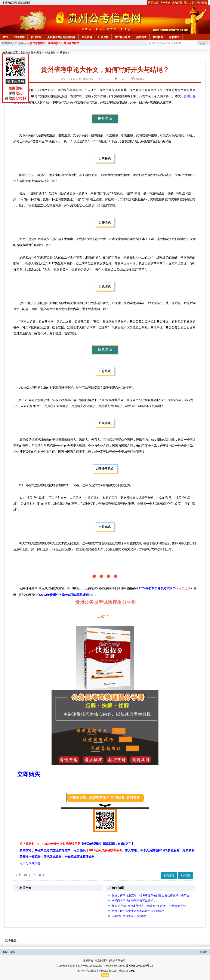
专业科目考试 (122, 37)
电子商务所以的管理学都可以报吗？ (134, 901)
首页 (6, 37)
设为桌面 (177, 3)
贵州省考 (36, 37)
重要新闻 (65, 53)
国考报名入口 (10, 43)
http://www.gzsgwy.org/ (89, 966)
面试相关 (141, 37)
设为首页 (189, 3)
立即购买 (29, 774)
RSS (6, 952)
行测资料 (103, 37)
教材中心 (174, 37)
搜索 (203, 44)
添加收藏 (202, 3)
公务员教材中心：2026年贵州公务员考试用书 (53, 43)
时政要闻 (19, 37)
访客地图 (153, 3)
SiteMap (165, 3)
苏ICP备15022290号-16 (140, 966)
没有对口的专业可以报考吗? (129, 916)
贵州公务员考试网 (31, 53)
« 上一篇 (21, 875)
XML (132, 971)
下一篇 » (38, 875)
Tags (12, 952)
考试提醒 (185, 876)
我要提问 (139, 79)
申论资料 (87, 37)
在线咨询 (158, 37)
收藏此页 (169, 876)
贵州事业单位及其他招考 (61, 37)
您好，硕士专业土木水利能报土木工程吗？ (138, 911)
